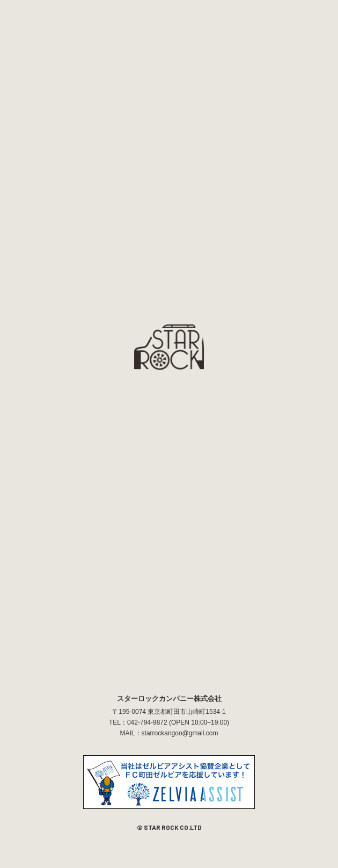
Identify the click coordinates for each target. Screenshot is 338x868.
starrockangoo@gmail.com (180, 733)
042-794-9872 (147, 722)
